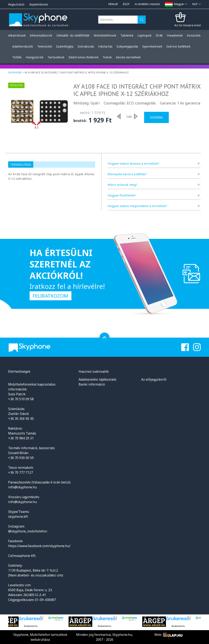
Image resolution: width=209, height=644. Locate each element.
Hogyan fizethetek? (122, 195)
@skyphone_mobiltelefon (28, 531)
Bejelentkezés (39, 4)
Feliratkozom (51, 296)
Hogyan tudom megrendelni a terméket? (137, 206)
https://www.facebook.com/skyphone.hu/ (39, 546)
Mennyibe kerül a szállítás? (127, 174)
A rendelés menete (147, 4)
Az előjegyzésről (154, 379)
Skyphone (15, 72)
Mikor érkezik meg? (122, 185)
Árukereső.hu (31, 626)
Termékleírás (21, 165)
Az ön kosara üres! (188, 25)
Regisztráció (16, 4)
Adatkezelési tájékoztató (97, 379)
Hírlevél (113, 4)
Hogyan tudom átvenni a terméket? (133, 163)
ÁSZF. (126, 4)
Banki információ (92, 384)
